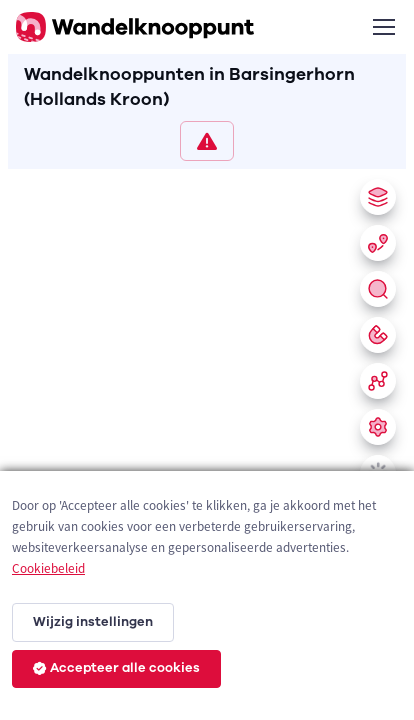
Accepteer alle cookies (116, 668)
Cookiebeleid (48, 568)
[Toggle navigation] (383, 27)
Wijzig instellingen (93, 622)
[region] (207, 440)
